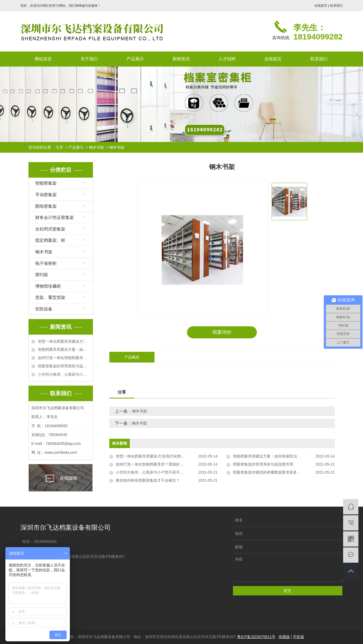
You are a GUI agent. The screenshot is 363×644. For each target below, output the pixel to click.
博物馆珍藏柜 (48, 286)
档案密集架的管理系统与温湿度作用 (64, 366)
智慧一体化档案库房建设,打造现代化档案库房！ (64, 341)
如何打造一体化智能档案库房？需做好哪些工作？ (64, 358)
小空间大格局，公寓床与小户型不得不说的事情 (64, 374)
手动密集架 (46, 195)
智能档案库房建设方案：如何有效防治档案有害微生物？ (64, 349)
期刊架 (42, 275)
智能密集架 (46, 183)
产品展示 (135, 59)
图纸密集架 (46, 206)
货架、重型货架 (50, 297)
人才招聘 (227, 59)
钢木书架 (96, 147)
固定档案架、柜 (50, 240)
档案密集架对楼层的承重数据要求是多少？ (269, 472)
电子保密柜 (46, 263)
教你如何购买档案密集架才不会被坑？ (148, 480)
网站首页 (43, 59)
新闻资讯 (181, 59)
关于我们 (89, 59)
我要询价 (222, 332)
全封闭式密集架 (50, 229)
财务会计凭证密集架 (55, 217)
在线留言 (321, 6)
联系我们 (336, 6)
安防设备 (44, 309)
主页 (59, 147)
